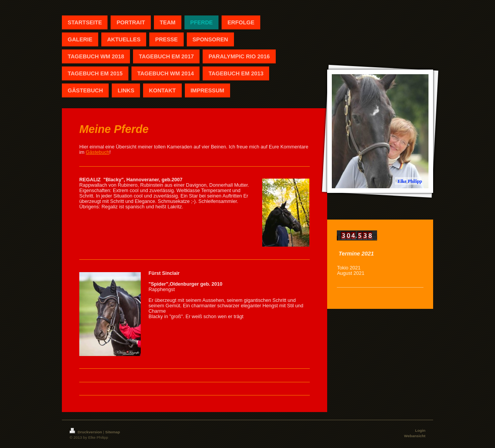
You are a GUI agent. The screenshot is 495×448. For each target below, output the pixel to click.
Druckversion (86, 432)
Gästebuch (98, 152)
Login (420, 430)
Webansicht (415, 436)
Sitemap (113, 432)
